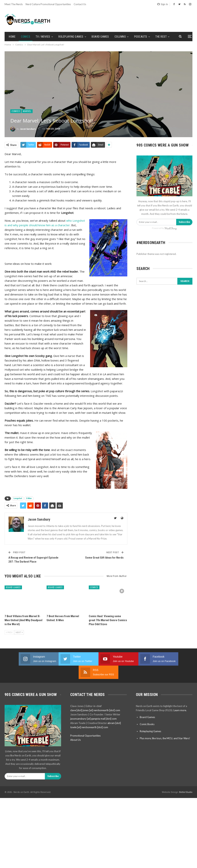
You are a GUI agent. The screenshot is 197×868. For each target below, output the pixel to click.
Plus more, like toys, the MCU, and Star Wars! (165, 725)
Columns (120, 37)
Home (12, 37)
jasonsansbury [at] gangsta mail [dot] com (93, 705)
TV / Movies (43, 37)
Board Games (100, 37)
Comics (26, 37)
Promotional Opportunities (85, 722)
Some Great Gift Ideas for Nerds (104, 558)
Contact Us (80, 4)
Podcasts (141, 37)
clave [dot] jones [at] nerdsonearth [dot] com (95, 697)
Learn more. (180, 697)
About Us (75, 726)
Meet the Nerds (14, 4)
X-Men (29, 498)
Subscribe (184, 222)
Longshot (18, 498)
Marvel (27, 111)
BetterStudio (186, 779)
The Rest (161, 37)
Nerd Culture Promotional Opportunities (48, 4)
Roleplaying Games (71, 37)
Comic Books (147, 711)
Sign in (163, 4)
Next (19, 632)
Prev (9, 632)
